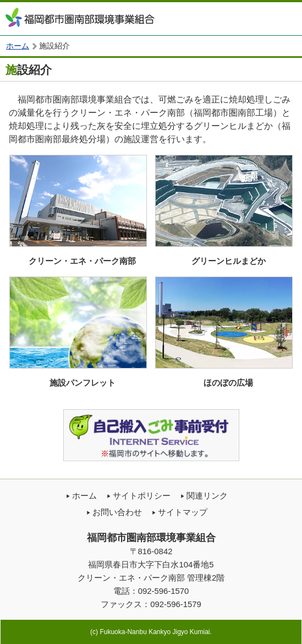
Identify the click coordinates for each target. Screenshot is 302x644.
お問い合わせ (117, 512)
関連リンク (207, 496)
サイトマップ (183, 512)
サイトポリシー (142, 496)
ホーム (18, 46)
